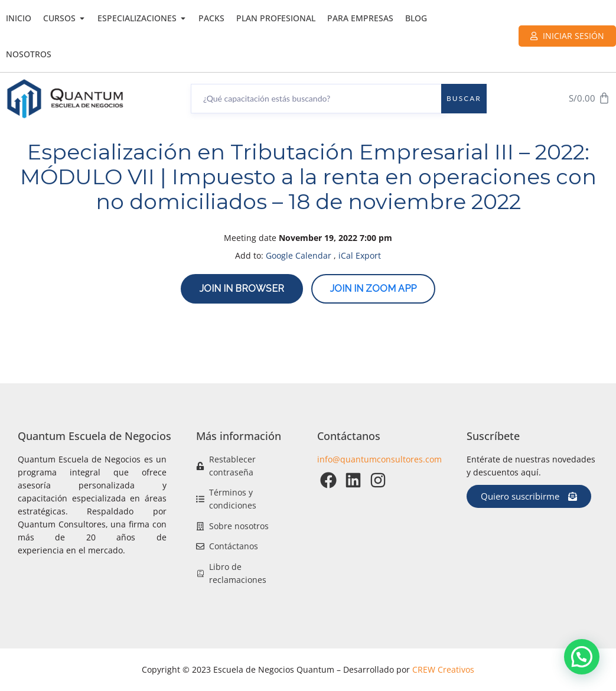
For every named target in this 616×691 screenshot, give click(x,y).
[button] (582, 657)
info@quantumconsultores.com (379, 459)
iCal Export (360, 255)
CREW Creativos (443, 669)
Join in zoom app (373, 289)
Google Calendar (299, 255)
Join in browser (242, 289)
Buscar (464, 98)
